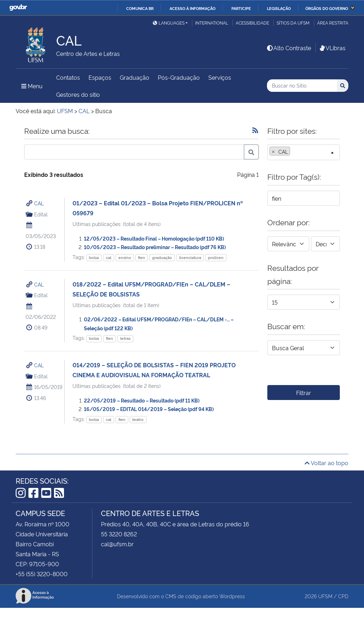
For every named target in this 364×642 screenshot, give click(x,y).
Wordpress (232, 596)
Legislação (279, 8)
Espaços (100, 77)
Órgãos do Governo (327, 8)
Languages (169, 23)
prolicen (216, 257)
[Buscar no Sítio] (302, 86)
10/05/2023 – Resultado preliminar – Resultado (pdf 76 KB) (155, 247)
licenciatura (190, 257)
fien (141, 257)
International (212, 23)
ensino (125, 257)
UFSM (325, 596)
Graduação (135, 77)
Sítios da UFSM (293, 23)
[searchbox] (294, 152)
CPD (343, 596)
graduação (162, 257)
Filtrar (304, 393)
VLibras (332, 48)
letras (125, 338)
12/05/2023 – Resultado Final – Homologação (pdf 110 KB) (154, 238)
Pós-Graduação (179, 77)
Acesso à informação (192, 8)
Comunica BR (140, 8)
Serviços (220, 77)
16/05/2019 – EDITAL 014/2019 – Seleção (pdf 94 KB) (149, 409)
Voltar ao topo (326, 463)
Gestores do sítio (78, 94)
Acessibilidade (252, 23)
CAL (39, 203)
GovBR (18, 8)
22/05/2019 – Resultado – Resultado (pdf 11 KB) (142, 400)
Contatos (68, 77)
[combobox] (304, 152)
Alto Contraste (289, 48)
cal (109, 257)
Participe (241, 8)
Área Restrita (333, 23)
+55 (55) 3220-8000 (42, 574)
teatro (138, 419)
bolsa (94, 257)
